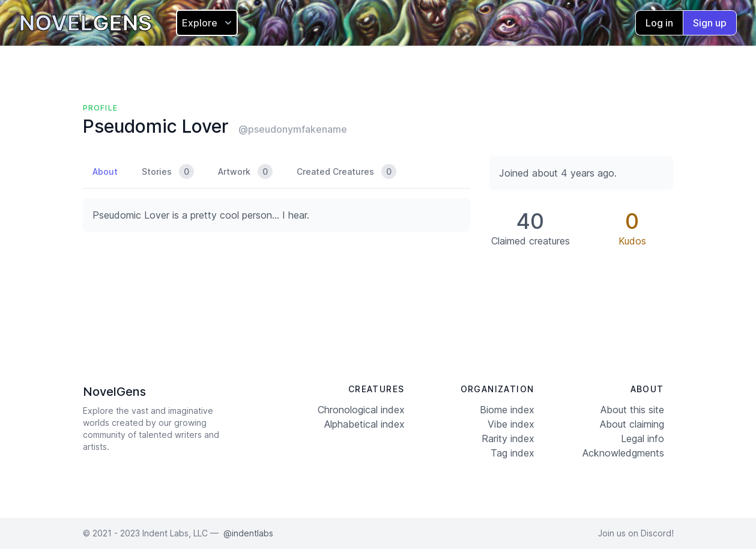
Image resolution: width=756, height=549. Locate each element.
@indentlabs (248, 533)
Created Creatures (346, 171)
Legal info (643, 438)
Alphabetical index (364, 424)
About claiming (632, 424)
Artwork (245, 171)
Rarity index (508, 438)
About (105, 171)
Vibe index (511, 424)
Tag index (513, 453)
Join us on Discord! (636, 533)
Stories (168, 171)
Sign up (710, 23)
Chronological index (361, 410)
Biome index (507, 410)
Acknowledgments (623, 453)
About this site (632, 410)
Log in (659, 23)
